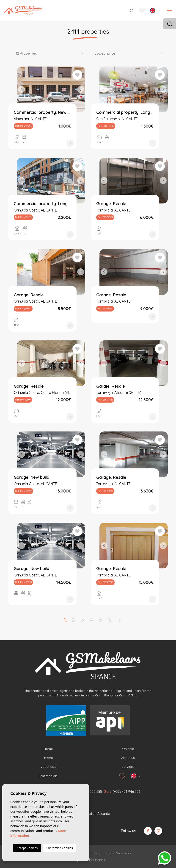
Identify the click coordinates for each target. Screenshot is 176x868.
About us (128, 758)
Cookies (108, 853)
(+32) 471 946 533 (126, 791)
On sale (128, 749)
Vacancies (48, 767)
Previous (22, 89)
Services (128, 767)
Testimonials (48, 776)
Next (81, 89)
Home (48, 749)
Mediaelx (99, 860)
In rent (48, 758)
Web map (124, 853)
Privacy (95, 853)
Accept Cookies (27, 848)
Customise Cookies (59, 848)
